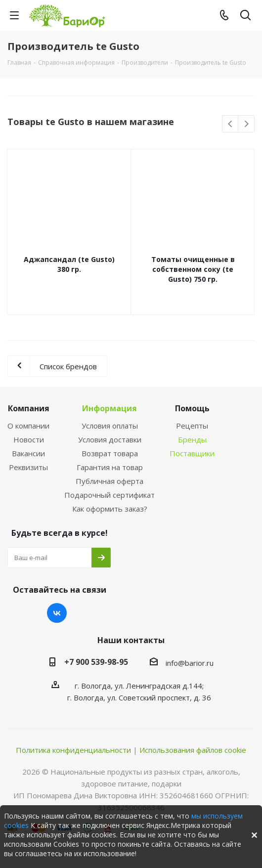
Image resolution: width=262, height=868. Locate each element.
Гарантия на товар (110, 467)
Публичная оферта (109, 481)
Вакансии (28, 453)
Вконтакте (57, 613)
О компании (28, 426)
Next (246, 124)
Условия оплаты (110, 426)
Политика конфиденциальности (73, 750)
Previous (231, 124)
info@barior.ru (190, 663)
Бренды (192, 439)
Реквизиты (28, 467)
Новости (29, 439)
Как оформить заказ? (110, 509)
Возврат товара (110, 453)
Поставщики (192, 453)
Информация (109, 408)
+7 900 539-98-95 (96, 662)
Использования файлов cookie (193, 750)
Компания (29, 408)
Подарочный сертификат (109, 495)
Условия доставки (110, 439)
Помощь (192, 408)
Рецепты (192, 426)
